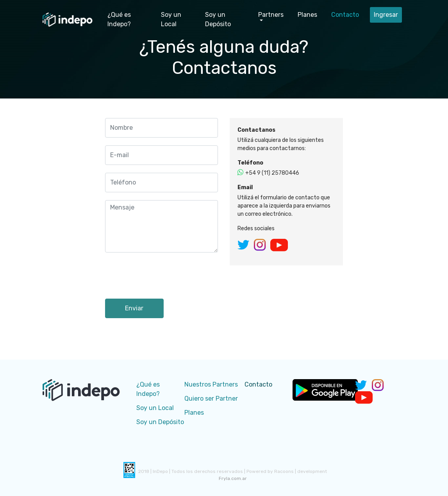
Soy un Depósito (218, 19)
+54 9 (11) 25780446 (268, 173)
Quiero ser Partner (211, 398)
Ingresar (386, 15)
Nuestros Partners (211, 384)
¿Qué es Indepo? (119, 19)
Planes (307, 15)
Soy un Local (171, 19)
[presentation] (164, 276)
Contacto (345, 15)
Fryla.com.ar (233, 478)
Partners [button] (271, 15)
